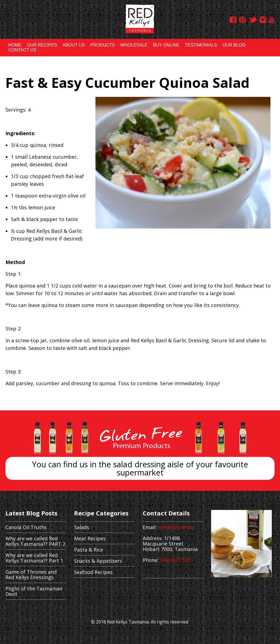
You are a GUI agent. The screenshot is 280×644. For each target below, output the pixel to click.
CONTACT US (22, 50)
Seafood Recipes (93, 572)
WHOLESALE (134, 45)
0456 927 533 (175, 560)
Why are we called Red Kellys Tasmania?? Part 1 (34, 558)
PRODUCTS (103, 45)
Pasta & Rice (89, 550)
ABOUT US (74, 45)
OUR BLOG (234, 45)
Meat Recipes (90, 538)
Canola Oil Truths (26, 527)
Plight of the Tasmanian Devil (34, 591)
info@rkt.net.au (176, 527)
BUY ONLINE (166, 45)
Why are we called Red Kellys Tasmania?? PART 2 (35, 541)
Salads (82, 527)
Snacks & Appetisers (98, 561)
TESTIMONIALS (201, 45)
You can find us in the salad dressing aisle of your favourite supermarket (140, 468)
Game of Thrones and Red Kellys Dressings (31, 575)
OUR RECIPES (42, 45)
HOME (15, 45)
